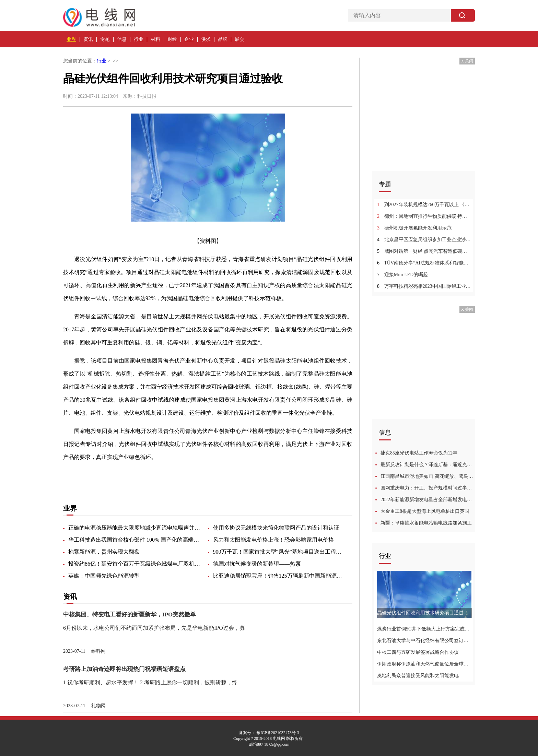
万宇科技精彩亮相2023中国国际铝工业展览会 (424, 286)
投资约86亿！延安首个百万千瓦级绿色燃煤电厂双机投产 (135, 564)
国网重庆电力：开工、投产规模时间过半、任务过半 (428, 488)
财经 (172, 39)
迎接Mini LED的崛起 (402, 275)
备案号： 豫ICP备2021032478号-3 (269, 733)
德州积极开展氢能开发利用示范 (414, 228)
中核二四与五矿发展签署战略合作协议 (418, 652)
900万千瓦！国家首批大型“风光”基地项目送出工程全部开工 (280, 552)
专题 (105, 39)
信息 (122, 39)
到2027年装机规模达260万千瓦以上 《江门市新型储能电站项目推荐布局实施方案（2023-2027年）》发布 (424, 205)
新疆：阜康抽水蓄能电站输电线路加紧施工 (426, 523)
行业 (139, 39)
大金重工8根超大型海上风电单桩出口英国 (425, 511)
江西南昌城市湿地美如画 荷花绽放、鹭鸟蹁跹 (428, 476)
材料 (155, 39)
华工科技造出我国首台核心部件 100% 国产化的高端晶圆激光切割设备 (135, 540)
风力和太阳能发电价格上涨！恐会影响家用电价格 (273, 540)
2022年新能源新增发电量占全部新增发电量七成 (428, 500)
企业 (189, 39)
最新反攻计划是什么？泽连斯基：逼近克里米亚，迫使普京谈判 (428, 465)
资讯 (88, 39)
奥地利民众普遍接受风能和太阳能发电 (418, 676)
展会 (239, 39)
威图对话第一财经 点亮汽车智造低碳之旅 (424, 251)
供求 (206, 39)
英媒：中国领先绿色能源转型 (104, 576)
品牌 (223, 39)
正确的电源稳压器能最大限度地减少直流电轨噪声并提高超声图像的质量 (135, 528)
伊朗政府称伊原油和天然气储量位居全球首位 (424, 664)
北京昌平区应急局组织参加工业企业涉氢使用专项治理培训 (424, 240)
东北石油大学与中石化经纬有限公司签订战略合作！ (424, 641)
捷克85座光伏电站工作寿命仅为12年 (419, 453)
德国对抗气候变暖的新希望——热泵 (257, 564)
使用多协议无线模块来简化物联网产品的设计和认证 (276, 528)
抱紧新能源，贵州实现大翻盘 (104, 552)
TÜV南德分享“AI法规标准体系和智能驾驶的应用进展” (424, 263)
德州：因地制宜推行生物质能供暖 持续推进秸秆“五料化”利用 (424, 216)
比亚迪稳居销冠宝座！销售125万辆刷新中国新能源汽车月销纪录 (280, 576)
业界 (71, 39)
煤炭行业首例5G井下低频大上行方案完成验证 (424, 629)
